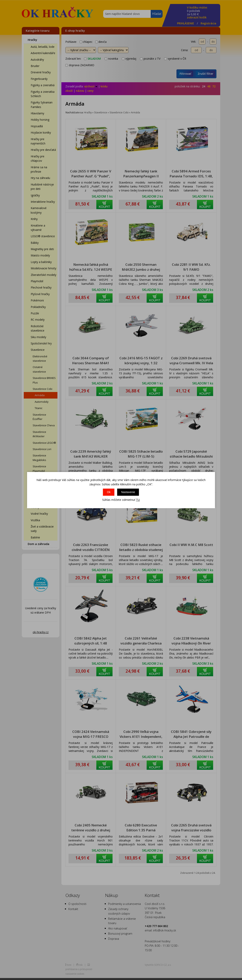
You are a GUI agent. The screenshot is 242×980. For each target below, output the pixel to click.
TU (138, 500)
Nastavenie (128, 492)
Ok (109, 492)
